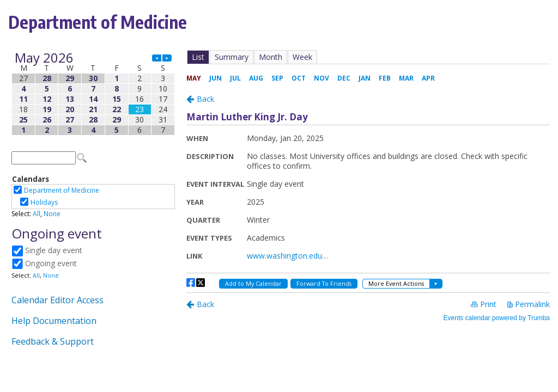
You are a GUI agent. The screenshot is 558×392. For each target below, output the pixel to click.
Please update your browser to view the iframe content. (93, 94)
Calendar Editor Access (57, 300)
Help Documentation (54, 321)
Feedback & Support (53, 341)
